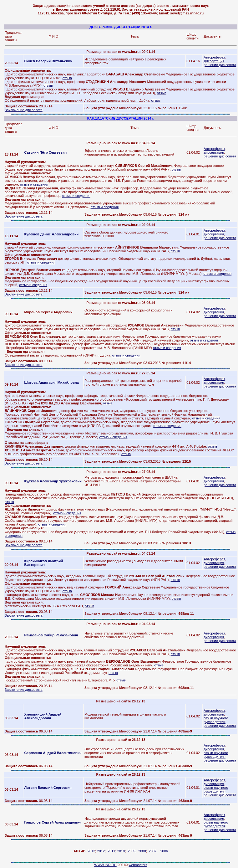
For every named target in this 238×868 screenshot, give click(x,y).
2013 (91, 851)
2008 (142, 851)
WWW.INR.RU (105, 865)
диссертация (214, 152)
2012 (101, 851)
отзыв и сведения (34, 184)
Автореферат (214, 57)
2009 (131, 851)
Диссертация (214, 61)
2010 (121, 851)
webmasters (138, 865)
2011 (111, 851)
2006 (164, 851)
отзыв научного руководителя (216, 720)
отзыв (67, 78)
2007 (153, 851)
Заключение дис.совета (24, 110)
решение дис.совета (220, 65)
